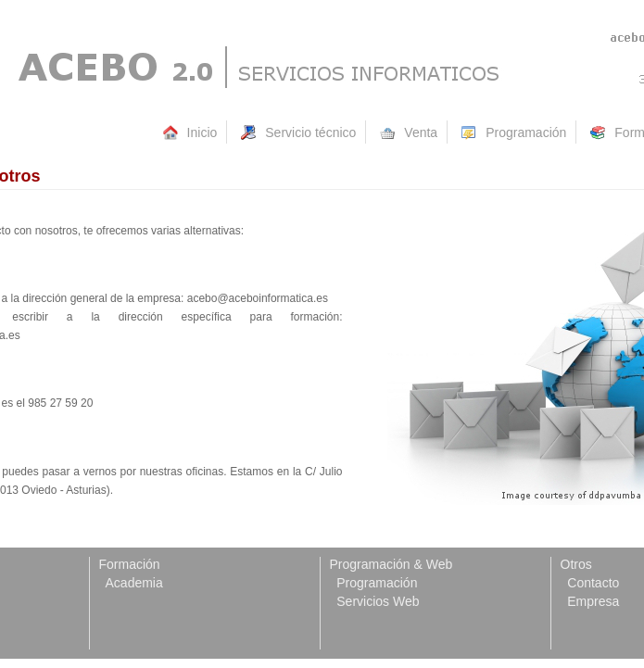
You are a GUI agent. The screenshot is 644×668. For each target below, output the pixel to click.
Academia (131, 583)
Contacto (590, 583)
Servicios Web (375, 601)
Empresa (590, 601)
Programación (374, 583)
